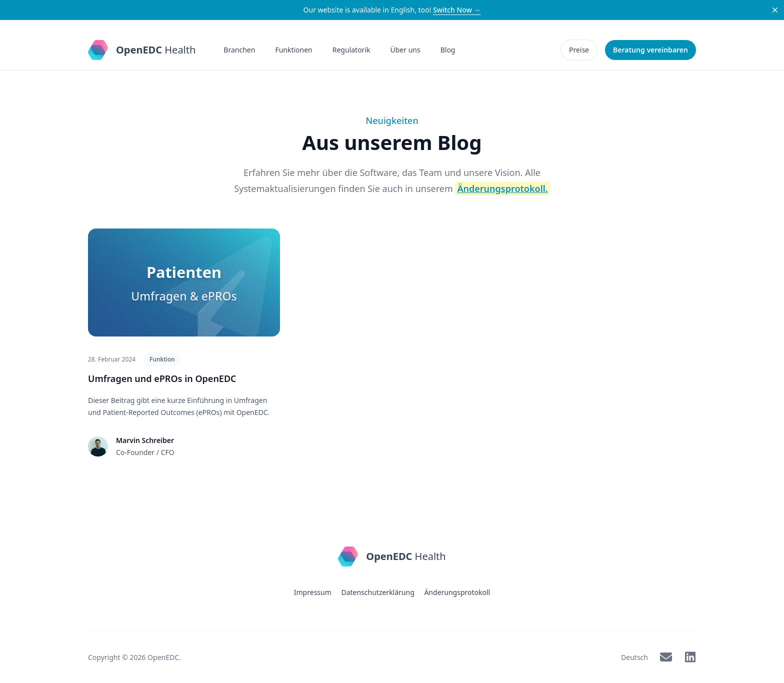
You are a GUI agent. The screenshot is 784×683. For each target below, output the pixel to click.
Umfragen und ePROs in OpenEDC (162, 378)
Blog (448, 50)
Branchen (239, 50)
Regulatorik (351, 50)
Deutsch (634, 657)
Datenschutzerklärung (377, 592)
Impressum (313, 592)
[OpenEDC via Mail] (666, 657)
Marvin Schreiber (145, 440)
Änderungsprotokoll (457, 592)
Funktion (162, 359)
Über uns (405, 50)
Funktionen (293, 50)
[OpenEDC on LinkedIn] (690, 657)
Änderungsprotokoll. (502, 188)
